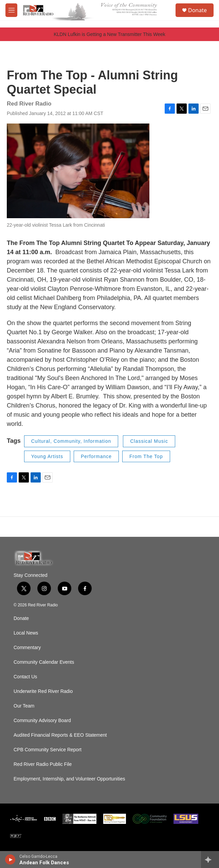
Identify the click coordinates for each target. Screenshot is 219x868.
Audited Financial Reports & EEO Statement (60, 735)
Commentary (27, 648)
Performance (96, 456)
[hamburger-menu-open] (11, 10)
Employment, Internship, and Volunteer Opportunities (69, 779)
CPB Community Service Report (48, 750)
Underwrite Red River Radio (43, 691)
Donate (197, 10)
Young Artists (47, 456)
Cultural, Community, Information (71, 441)
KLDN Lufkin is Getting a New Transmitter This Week (109, 34)
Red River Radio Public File (43, 764)
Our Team (24, 706)
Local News (26, 633)
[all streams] (210, 860)
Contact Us (25, 677)
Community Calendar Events (44, 662)
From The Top (146, 456)
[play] (10, 860)
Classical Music (149, 441)
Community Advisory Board (42, 721)
